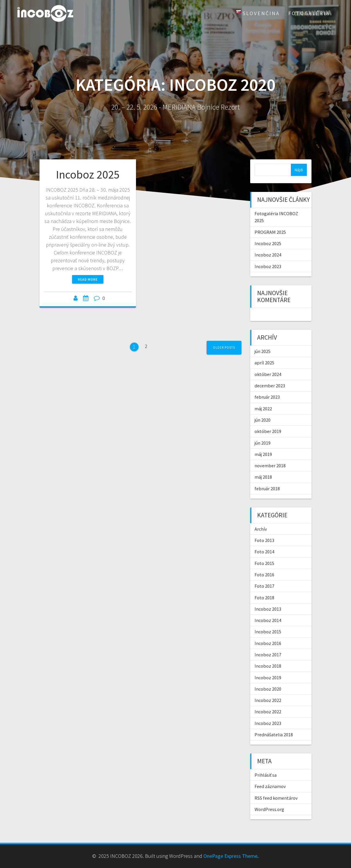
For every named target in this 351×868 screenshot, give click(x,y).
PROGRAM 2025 (270, 232)
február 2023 (267, 397)
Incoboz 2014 (268, 620)
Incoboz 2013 (268, 609)
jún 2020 (263, 420)
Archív (261, 529)
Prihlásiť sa (266, 775)
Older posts (224, 347)
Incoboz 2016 (268, 643)
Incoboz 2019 (268, 678)
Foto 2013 (264, 540)
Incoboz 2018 (268, 666)
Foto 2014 (264, 552)
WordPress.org (269, 809)
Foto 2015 (264, 563)
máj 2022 (263, 409)
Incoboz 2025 (88, 174)
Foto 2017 (264, 586)
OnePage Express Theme (230, 856)
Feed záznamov (270, 786)
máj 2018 (263, 477)
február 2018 (267, 489)
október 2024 (268, 374)
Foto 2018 (264, 598)
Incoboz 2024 (268, 255)
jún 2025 (263, 351)
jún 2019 (263, 443)
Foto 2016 (264, 575)
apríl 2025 (264, 363)
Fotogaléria (309, 13)
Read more (88, 279)
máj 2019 (263, 454)
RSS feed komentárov (276, 798)
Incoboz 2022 (268, 700)
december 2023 (270, 386)
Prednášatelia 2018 (274, 735)
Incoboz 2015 (268, 632)
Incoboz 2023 (268, 266)
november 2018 (270, 466)
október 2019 (268, 431)
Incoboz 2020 (268, 689)
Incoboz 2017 (268, 655)
